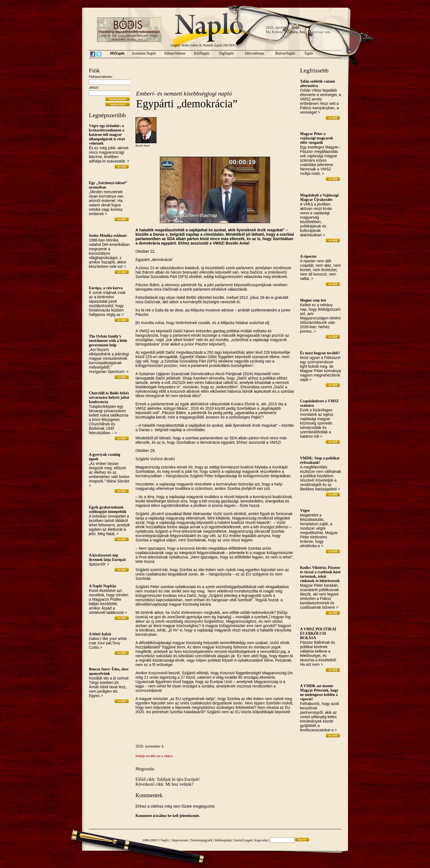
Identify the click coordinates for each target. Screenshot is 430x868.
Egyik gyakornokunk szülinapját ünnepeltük (108, 509)
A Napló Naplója (103, 586)
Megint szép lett (313, 300)
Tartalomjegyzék (201, 840)
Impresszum (180, 840)
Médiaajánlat (223, 840)
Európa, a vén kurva (106, 288)
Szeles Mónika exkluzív (108, 236)
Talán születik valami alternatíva (317, 84)
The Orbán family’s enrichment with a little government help (108, 341)
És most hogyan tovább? (320, 353)
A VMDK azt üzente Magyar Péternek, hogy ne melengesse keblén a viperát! (319, 693)
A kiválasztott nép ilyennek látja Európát (107, 557)
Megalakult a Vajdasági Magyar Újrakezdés (319, 197)
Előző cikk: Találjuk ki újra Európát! (168, 779)
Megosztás (145, 769)
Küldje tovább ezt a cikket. (154, 756)
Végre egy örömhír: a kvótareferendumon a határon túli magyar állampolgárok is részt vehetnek (107, 135)
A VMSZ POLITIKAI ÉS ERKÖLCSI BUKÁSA (318, 634)
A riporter (308, 256)
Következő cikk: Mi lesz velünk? (165, 784)
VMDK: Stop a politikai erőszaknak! (320, 460)
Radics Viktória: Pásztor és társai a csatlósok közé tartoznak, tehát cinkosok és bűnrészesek (320, 574)
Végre (305, 511)
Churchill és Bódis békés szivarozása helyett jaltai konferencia (109, 398)
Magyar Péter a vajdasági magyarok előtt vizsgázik (317, 138)
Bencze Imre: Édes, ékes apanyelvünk (109, 671)
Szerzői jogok (243, 840)
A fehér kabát (100, 634)
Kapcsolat (261, 840)
